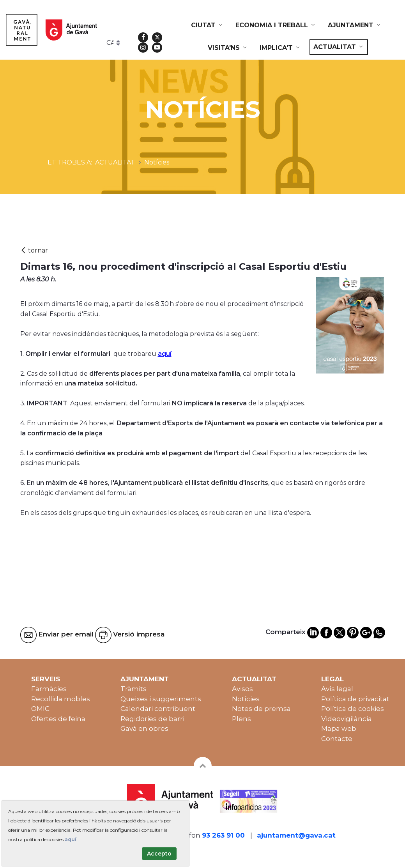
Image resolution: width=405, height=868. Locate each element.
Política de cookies (353, 709)
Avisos (242, 689)
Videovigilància (347, 719)
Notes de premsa (261, 709)
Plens (241, 719)
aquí (165, 354)
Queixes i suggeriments (161, 699)
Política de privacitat (355, 699)
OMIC (40, 709)
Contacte (337, 739)
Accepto (159, 854)
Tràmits (134, 689)
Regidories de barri (152, 719)
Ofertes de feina (58, 719)
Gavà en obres (144, 728)
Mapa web (339, 728)
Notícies (246, 699)
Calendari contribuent (158, 709)
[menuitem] (207, 25)
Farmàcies (49, 689)
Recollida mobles (61, 699)
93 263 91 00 (223, 835)
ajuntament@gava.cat (296, 835)
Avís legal (337, 689)
